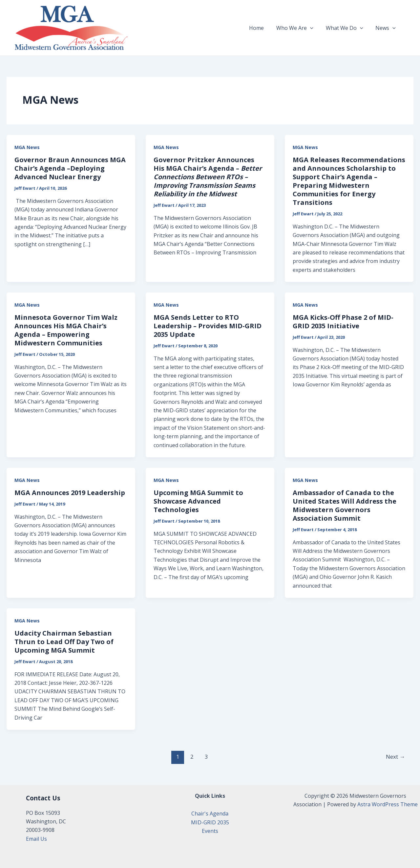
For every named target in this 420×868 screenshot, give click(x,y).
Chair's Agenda (210, 814)
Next (395, 757)
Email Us (36, 839)
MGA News (27, 147)
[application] (315, 28)
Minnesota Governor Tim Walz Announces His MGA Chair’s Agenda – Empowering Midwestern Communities (66, 330)
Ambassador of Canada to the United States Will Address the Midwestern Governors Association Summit (345, 505)
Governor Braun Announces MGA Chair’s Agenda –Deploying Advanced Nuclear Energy (70, 168)
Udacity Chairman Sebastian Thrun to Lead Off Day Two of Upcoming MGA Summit (64, 642)
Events (210, 831)
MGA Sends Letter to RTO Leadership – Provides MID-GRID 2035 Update (208, 326)
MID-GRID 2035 (210, 822)
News (387, 28)
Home (263, 28)
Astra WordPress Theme (388, 804)
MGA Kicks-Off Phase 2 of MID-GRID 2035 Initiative (343, 322)
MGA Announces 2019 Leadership (70, 493)
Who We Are (300, 28)
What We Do (347, 28)
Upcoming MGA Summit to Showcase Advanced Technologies (198, 501)
